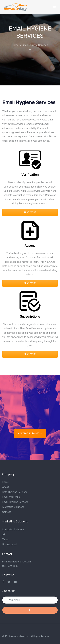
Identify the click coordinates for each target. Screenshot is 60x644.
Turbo (5, 539)
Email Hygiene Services (15, 502)
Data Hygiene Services (15, 492)
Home (6, 482)
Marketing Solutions (13, 507)
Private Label (10, 544)
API (4, 535)
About (6, 487)
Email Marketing (11, 497)
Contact (6, 512)
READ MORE (30, 212)
